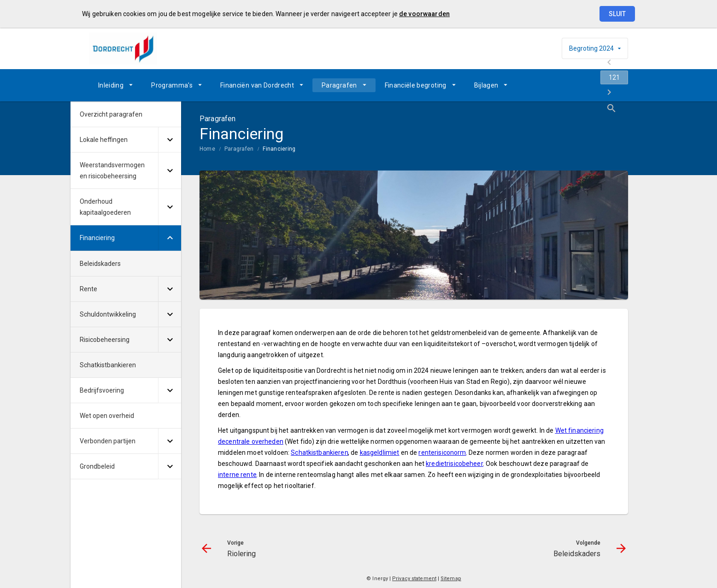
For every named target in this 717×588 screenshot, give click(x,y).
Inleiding (111, 85)
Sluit (617, 14)
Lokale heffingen (104, 140)
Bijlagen (486, 85)
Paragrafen (339, 85)
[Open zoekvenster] (618, 85)
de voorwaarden (424, 14)
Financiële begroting (416, 85)
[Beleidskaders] (597, 85)
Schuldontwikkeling (108, 314)
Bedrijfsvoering (102, 390)
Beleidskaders (100, 264)
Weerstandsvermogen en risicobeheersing (112, 171)
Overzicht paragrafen (111, 114)
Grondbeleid (97, 466)
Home (207, 149)
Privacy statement (414, 579)
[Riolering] (549, 85)
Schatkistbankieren (108, 365)
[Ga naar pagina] (573, 85)
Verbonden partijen (108, 441)
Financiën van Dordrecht (257, 85)
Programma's (172, 85)
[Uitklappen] (170, 140)
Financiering (279, 149)
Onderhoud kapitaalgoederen (105, 207)
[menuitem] (115, 85)
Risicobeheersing (105, 340)
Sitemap (451, 579)
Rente (88, 289)
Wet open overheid (107, 416)
